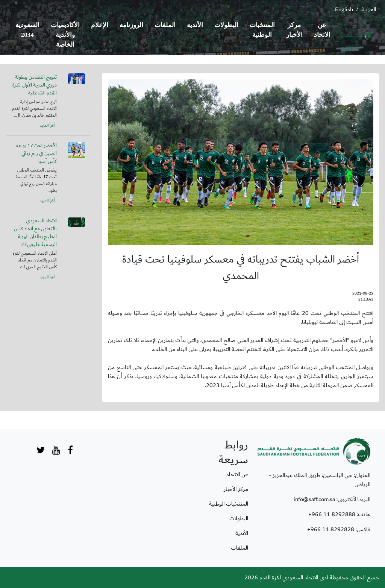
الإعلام (100, 25)
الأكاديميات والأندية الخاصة (65, 35)
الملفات (165, 25)
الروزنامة (131, 25)
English (344, 9)
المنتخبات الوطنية (262, 30)
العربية (369, 9)
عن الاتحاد (322, 30)
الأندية (195, 25)
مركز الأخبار (294, 30)
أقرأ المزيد (47, 126)
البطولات (226, 25)
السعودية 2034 (27, 30)
